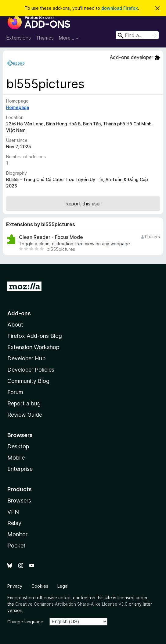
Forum (15, 392)
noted (64, 598)
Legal (63, 586)
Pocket (16, 546)
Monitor (17, 534)
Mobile (16, 458)
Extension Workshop (33, 347)
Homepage (18, 107)
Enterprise (20, 469)
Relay (14, 523)
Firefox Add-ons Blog (35, 336)
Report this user (83, 204)
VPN (13, 512)
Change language (25, 622)
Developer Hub (26, 358)
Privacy (15, 586)
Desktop (18, 446)
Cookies (40, 586)
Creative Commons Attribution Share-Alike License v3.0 (71, 604)
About (15, 325)
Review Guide (25, 415)
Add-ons (19, 313)
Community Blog (28, 381)
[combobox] (137, 35)
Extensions (18, 38)
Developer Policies (31, 370)
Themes (45, 38)
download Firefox (120, 8)
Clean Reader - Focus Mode (51, 237)
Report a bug (24, 403)
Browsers (19, 501)
